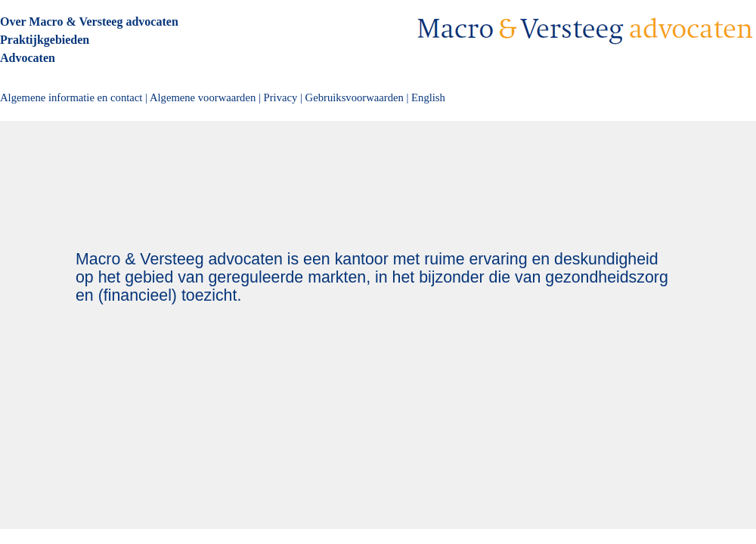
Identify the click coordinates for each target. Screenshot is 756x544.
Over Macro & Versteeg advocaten (89, 22)
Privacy (281, 97)
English (428, 97)
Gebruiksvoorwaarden (355, 97)
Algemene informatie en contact (71, 97)
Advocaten (28, 58)
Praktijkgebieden (45, 40)
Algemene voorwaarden (203, 97)
